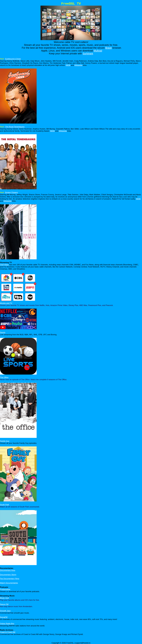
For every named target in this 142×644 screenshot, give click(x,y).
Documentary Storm (8, 575)
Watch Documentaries (9, 583)
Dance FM (4, 604)
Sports (3, 332)
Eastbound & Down (13, 59)
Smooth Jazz (5, 611)
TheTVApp (4, 265)
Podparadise (5, 589)
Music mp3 (4, 598)
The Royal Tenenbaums (15, 127)
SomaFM (4, 617)
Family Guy (5, 441)
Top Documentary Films (10, 579)
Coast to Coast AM (8, 632)
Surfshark (88, 53)
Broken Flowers (12, 192)
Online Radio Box (7, 624)
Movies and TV (6, 303)
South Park (5, 505)
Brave (109, 48)
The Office (4, 377)
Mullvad (98, 51)
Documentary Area (8, 570)
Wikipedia (78, 65)
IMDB (68, 65)
